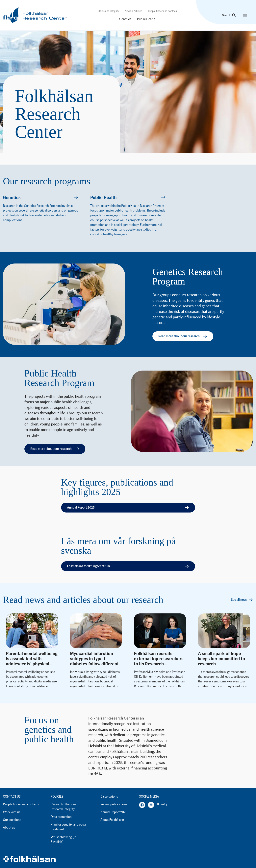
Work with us (12, 812)
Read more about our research (183, 336)
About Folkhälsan (112, 820)
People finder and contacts (21, 804)
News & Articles (133, 11)
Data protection (61, 817)
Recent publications (114, 804)
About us (9, 827)
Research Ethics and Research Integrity (64, 807)
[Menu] (245, 15)
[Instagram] (151, 805)
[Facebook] (142, 805)
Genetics (125, 19)
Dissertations (109, 797)
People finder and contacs (162, 11)
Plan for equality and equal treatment (69, 827)
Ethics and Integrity (108, 11)
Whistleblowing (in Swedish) (64, 839)
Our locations (12, 820)
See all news (242, 600)
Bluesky (162, 804)
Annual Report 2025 (128, 508)
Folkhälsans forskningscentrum (128, 566)
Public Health (146, 19)
